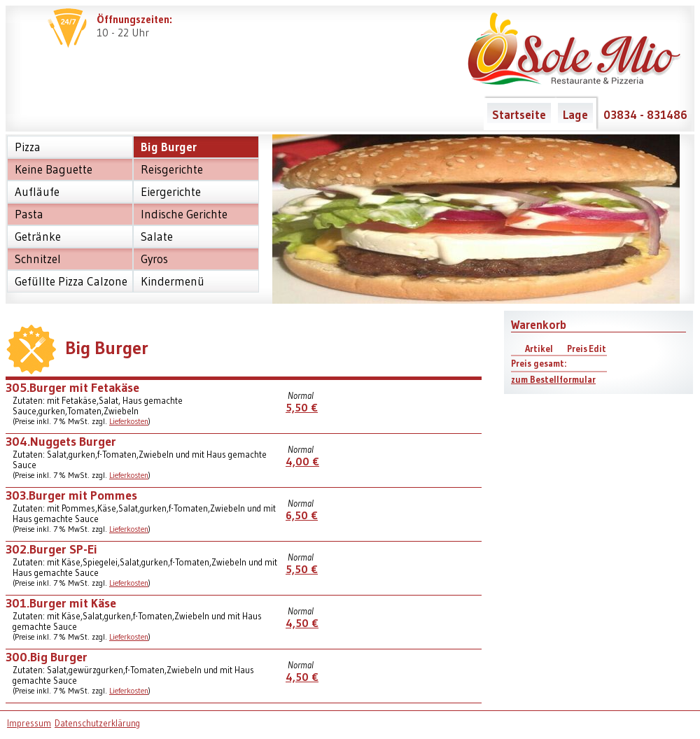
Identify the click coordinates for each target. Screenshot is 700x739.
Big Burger (169, 147)
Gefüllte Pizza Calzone (71, 281)
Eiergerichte (171, 192)
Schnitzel (38, 259)
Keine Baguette (54, 169)
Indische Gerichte (184, 214)
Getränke (38, 237)
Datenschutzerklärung (97, 723)
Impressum (29, 723)
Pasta (29, 214)
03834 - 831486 (645, 115)
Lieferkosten (129, 421)
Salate (157, 237)
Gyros (154, 259)
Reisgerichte (172, 169)
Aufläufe (37, 192)
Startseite (519, 115)
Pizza (28, 147)
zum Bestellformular (553, 380)
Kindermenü (173, 281)
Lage (575, 115)
